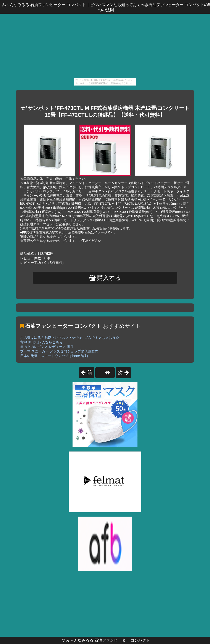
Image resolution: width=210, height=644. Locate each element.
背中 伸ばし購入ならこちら (41, 342)
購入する (105, 278)
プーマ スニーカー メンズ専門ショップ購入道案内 (59, 351)
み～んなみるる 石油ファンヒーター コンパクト (108, 640)
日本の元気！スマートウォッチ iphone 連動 (54, 356)
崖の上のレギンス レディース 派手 (47, 347)
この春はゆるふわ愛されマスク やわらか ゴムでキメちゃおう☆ (70, 338)
